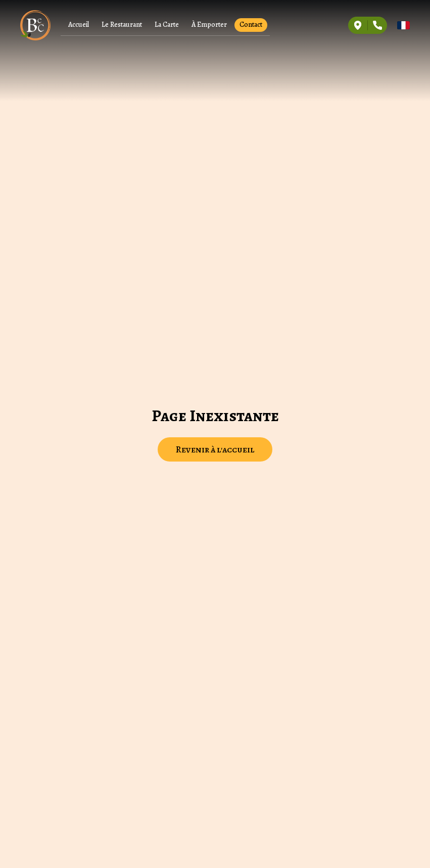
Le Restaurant (122, 25)
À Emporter (209, 25)
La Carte (167, 25)
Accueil (79, 25)
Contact (251, 25)
